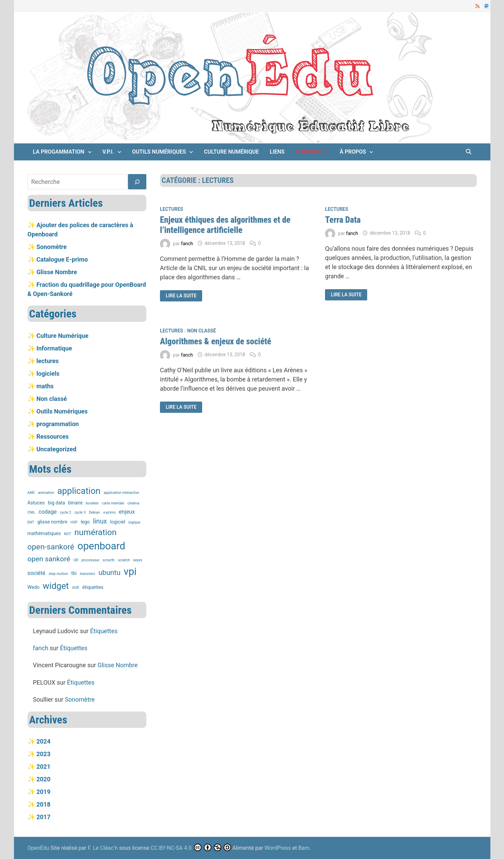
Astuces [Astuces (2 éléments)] (36, 503)
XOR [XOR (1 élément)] (76, 588)
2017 (43, 817)
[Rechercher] (137, 182)
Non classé (201, 331)
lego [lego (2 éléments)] (85, 522)
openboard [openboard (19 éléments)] (101, 546)
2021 (43, 767)
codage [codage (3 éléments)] (48, 512)
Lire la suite (183, 296)
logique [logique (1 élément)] (134, 522)
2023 (43, 754)
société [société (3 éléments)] (37, 573)
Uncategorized (56, 449)
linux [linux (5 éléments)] (100, 521)
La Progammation (59, 152)
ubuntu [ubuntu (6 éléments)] (109, 573)
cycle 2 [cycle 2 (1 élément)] (66, 512)
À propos (353, 152)
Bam (304, 848)
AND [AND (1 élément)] (31, 493)
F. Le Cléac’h (103, 848)
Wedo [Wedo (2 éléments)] (34, 587)
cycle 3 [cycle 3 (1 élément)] (80, 512)
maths (45, 386)
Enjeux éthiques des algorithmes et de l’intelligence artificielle (225, 225)
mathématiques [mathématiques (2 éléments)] (44, 533)
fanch (187, 243)
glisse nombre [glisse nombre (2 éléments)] (52, 522)
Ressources (53, 436)
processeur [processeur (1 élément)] (90, 560)
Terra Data (343, 220)
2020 (43, 779)
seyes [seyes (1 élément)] (138, 560)
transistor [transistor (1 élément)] (88, 574)
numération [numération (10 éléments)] (96, 532)
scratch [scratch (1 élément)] (124, 560)
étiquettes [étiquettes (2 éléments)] (93, 587)
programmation (58, 424)
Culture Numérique (231, 152)
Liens (277, 152)
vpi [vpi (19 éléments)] (130, 572)
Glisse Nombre (57, 272)
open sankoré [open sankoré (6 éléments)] (49, 559)
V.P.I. (108, 152)
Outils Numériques (159, 152)
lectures (308, 152)
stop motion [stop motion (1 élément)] (58, 574)
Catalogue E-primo (62, 259)
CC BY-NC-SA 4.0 (171, 848)
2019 (43, 792)
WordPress (278, 848)
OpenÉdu (39, 848)
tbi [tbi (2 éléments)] (74, 573)
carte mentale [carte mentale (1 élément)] (113, 503)
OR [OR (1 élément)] (76, 560)
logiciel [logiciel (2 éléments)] (118, 522)
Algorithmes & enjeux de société (216, 341)
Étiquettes (104, 631)
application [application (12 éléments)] (79, 491)
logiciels (48, 373)
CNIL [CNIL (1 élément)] (31, 512)
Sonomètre (52, 247)
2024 (43, 741)
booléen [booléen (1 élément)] (92, 503)
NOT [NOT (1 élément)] (68, 534)
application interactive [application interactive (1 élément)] (121, 493)
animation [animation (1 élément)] (46, 493)
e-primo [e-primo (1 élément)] (110, 512)
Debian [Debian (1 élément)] (94, 512)
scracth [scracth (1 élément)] (109, 560)
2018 (43, 804)
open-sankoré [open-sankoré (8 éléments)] (51, 547)
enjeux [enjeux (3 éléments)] (127, 512)
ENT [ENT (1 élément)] (31, 522)
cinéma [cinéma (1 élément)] (133, 503)
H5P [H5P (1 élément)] (74, 522)
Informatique (54, 348)
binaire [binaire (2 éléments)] (76, 503)
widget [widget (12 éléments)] (56, 586)
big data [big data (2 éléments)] (56, 503)
